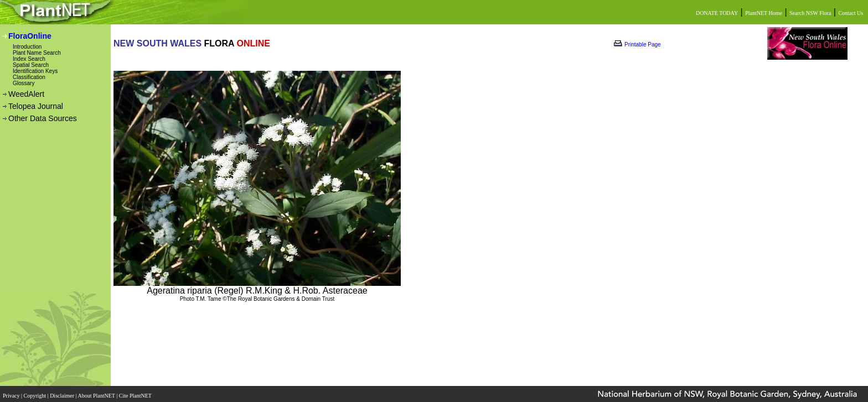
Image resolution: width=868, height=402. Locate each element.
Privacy (12, 392)
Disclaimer (63, 392)
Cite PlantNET (136, 392)
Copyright (36, 392)
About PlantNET (97, 392)
